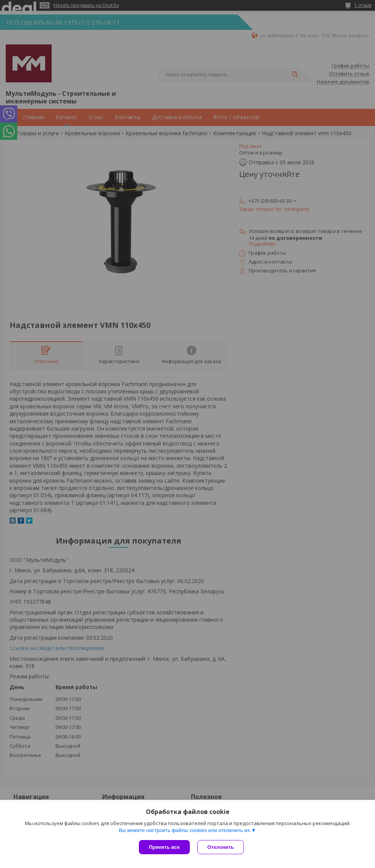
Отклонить (221, 847)
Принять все (164, 847)
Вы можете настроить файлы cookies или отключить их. (185, 830)
